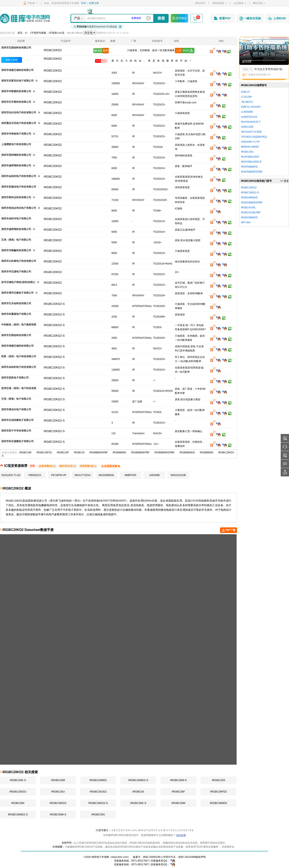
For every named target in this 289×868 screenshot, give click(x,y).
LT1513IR (246, 97)
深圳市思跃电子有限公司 (15, 378)
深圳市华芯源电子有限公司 (16, 272)
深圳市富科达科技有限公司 (16, 197)
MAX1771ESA (83, 475)
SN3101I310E (178, 475)
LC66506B (247, 112)
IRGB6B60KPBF (140, 453)
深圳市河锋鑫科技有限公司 (16, 250)
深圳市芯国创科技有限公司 (16, 48)
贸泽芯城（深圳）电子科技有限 (19, 388)
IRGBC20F (63, 453)
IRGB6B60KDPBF (165, 453)
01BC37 (245, 92)
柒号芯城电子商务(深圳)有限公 (18, 282)
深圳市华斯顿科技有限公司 (16, 91)
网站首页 (200, 3)
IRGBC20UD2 (98, 792)
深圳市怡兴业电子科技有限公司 (19, 113)
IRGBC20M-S (178, 780)
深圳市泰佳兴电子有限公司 (16, 409)
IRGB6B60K (207, 453)
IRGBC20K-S (18, 780)
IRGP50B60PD (249, 167)
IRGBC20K (25, 453)
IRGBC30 (138, 792)
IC (26, 33)
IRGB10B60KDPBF (252, 203)
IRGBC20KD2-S (250, 193)
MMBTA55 (131, 475)
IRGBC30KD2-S (98, 803)
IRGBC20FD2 (44, 453)
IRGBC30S (98, 814)
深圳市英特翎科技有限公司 (16, 155)
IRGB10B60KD (249, 198)
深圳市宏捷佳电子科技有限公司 (19, 187)
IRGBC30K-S (138, 803)
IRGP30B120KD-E (251, 162)
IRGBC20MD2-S (138, 780)
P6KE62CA (35, 475)
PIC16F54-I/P (59, 475)
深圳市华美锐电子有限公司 (16, 134)
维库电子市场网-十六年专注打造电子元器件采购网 (25, 18)
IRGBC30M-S (58, 814)
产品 (77, 18)
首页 (20, 33)
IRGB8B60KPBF (99, 453)
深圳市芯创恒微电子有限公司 (17, 420)
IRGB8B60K (119, 453)
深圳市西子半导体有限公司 (16, 431)
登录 (84, 3)
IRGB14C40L (248, 208)
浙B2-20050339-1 (153, 857)
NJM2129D (247, 127)
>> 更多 (285, 181)
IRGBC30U (247, 152)
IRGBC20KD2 (53, 59)
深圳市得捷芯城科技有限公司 (17, 70)
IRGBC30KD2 (58, 803)
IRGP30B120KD (250, 157)
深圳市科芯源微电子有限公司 (17, 441)
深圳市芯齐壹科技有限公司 (16, 102)
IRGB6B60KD (187, 453)
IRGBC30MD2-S (18, 814)
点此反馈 (181, 835)
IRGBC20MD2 (98, 780)
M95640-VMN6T (250, 147)
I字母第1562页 (57, 33)
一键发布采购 (250, 19)
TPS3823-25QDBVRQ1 (254, 137)
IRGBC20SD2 (18, 792)
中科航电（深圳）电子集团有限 (19, 325)
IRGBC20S (219, 780)
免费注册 (94, 3)
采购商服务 (219, 3)
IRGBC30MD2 (218, 803)
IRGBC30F (178, 792)
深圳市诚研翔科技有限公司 (16, 166)
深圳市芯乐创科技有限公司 (16, 303)
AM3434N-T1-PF (250, 142)
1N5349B (154, 475)
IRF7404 (246, 223)
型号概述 (179, 18)
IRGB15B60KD (249, 218)
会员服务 (240, 3)
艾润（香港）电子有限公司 (16, 240)
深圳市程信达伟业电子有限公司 (19, 208)
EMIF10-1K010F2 (251, 107)
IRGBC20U (58, 792)
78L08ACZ (247, 102)
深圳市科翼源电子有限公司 (16, 314)
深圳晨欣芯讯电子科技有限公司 (19, 123)
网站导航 (259, 3)
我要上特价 (12, 60)
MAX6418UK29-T (251, 122)
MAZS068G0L (106, 475)
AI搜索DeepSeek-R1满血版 (98, 27)
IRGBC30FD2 (219, 792)
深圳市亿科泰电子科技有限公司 (19, 261)
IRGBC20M (58, 780)
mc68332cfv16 (249, 117)
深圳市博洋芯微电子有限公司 (17, 293)
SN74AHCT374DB (251, 132)
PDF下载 (228, 530)
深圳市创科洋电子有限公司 (16, 219)
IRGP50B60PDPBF (252, 172)
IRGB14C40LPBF (251, 213)
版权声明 (201, 857)
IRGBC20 (79, 453)
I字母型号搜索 (38, 33)
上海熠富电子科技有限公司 (16, 144)
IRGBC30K (18, 803)
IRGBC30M (178, 803)
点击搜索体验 (111, 466)
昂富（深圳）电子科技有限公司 (19, 356)
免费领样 (136, 18)
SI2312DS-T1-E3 (11, 475)
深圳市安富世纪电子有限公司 (17, 81)
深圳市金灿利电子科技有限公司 (19, 176)
